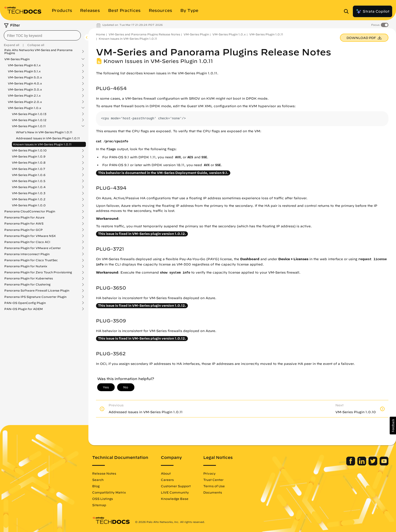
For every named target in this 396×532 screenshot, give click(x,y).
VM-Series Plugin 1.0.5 (29, 181)
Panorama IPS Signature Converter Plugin (35, 297)
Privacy (209, 473)
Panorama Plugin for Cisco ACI (27, 242)
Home (101, 34)
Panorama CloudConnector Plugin (30, 211)
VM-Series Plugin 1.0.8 (29, 163)
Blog (96, 486)
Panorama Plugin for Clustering (27, 284)
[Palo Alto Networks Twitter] (373, 464)
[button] (393, 426)
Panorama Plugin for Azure (24, 217)
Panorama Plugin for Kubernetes (29, 278)
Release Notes (104, 473)
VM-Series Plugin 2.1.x (24, 96)
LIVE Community (175, 492)
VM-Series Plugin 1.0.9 (29, 157)
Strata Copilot (373, 11)
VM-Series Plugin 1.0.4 (29, 187)
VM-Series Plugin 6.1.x (24, 65)
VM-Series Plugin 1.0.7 (29, 169)
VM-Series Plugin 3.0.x (25, 90)
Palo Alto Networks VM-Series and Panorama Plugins (38, 52)
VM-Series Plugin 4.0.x (25, 83)
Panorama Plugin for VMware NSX (30, 236)
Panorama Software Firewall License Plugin (37, 291)
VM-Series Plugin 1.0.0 (29, 205)
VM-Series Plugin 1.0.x (24, 108)
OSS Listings (103, 499)
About (166, 473)
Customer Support (176, 486)
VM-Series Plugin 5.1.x (24, 71)
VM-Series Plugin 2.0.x (25, 102)
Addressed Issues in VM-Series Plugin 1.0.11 (48, 138)
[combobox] (42, 35)
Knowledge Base (175, 499)
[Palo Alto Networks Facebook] (351, 464)
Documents (213, 492)
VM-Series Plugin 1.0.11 (29, 126)
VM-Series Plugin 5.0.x (25, 77)
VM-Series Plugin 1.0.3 (29, 193)
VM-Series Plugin (17, 59)
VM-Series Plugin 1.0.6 (29, 175)
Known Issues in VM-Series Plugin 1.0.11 (42, 144)
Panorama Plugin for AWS (24, 224)
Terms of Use (214, 486)
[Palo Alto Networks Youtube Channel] (384, 464)
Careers (167, 480)
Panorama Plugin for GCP (23, 230)
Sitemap (99, 505)
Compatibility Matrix (109, 492)
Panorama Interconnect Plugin (27, 254)
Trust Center (213, 480)
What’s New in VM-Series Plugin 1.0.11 (44, 132)
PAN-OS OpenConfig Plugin (25, 303)
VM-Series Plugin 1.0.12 (29, 120)
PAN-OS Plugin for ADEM (23, 309)
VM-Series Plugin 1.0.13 (29, 114)
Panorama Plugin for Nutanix (26, 266)
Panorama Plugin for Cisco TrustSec (31, 260)
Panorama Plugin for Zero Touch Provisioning (38, 272)
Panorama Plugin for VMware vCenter (33, 248)
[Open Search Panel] (348, 11)
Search (98, 480)
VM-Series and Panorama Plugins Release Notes (144, 34)
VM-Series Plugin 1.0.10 (29, 150)
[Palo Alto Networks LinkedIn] (362, 464)
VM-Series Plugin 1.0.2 (29, 199)
